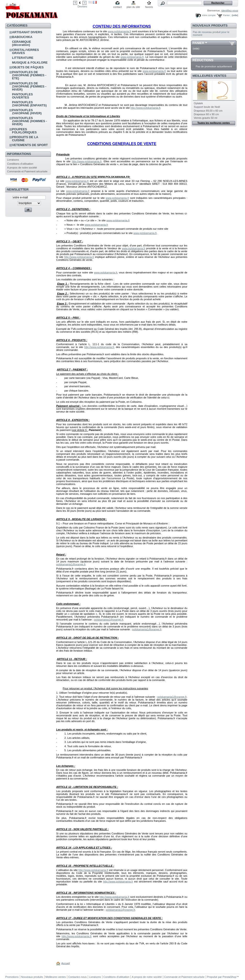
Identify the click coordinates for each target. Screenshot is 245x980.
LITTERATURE (23, 58)
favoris (149, 7)
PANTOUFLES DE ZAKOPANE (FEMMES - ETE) (29, 75)
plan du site (133, 7)
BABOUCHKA (22, 37)
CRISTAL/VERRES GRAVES (25, 51)
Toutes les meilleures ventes (214, 123)
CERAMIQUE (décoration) (21, 43)
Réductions (203, 60)
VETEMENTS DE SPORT (30, 145)
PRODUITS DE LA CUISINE (25, 139)
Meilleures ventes (209, 76)
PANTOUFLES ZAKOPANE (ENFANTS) (29, 104)
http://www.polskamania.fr (145, 108)
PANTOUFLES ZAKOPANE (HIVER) (27, 112)
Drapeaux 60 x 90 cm (206, 114)
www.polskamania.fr (120, 31)
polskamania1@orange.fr (71, 564)
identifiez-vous (230, 11)
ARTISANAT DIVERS (27, 32)
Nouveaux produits (210, 25)
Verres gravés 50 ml (206, 118)
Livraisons (13, 160)
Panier (198, 43)
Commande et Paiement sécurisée (27, 171)
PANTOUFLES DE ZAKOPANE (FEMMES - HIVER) (29, 86)
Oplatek (198, 103)
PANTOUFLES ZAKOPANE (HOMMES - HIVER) (29, 121)
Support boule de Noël (207, 107)
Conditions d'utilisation (20, 164)
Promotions (12, 977)
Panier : (227, 15)
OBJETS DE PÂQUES (28, 67)
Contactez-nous (77, 977)
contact (117, 7)
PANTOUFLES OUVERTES (22, 96)
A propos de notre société (22, 168)
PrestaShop (229, 977)
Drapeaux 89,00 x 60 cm (208, 111)
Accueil (65, 963)
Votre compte (209, 15)
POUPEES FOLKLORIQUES (24, 131)
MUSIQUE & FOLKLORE (30, 63)
